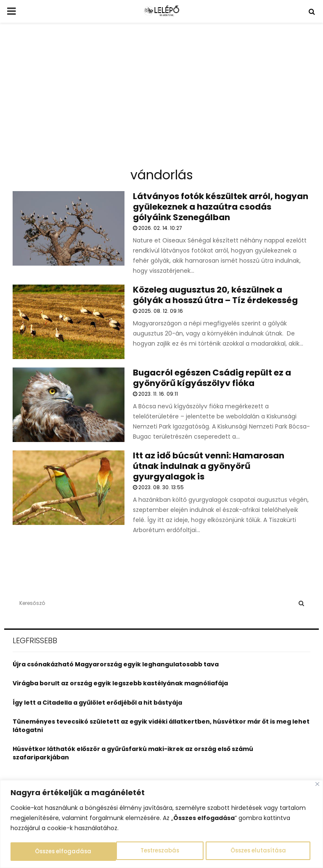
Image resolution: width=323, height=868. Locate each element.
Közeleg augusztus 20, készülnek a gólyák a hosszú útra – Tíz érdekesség (215, 295)
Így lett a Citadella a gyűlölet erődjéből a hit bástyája (97, 703)
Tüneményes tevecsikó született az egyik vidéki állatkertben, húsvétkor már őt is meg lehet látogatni (161, 726)
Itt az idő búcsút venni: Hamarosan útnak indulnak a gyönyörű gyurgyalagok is (209, 466)
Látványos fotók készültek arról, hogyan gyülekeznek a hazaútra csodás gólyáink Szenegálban (221, 207)
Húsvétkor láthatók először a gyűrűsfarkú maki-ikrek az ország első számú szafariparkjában (133, 753)
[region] (161, 824)
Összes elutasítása (152, 852)
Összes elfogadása (260, 852)
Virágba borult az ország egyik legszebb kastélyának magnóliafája (120, 683)
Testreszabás (54, 852)
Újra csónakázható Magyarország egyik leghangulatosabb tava (116, 664)
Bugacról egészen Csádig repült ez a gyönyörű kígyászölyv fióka (212, 378)
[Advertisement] (161, 99)
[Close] (317, 785)
